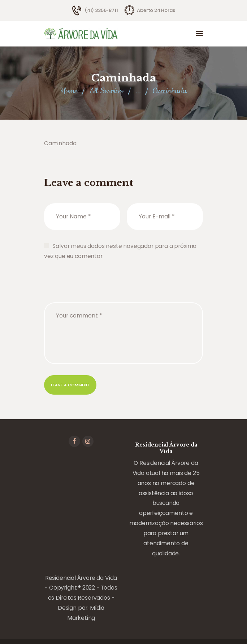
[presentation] (99, 289)
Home (69, 91)
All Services (107, 91)
